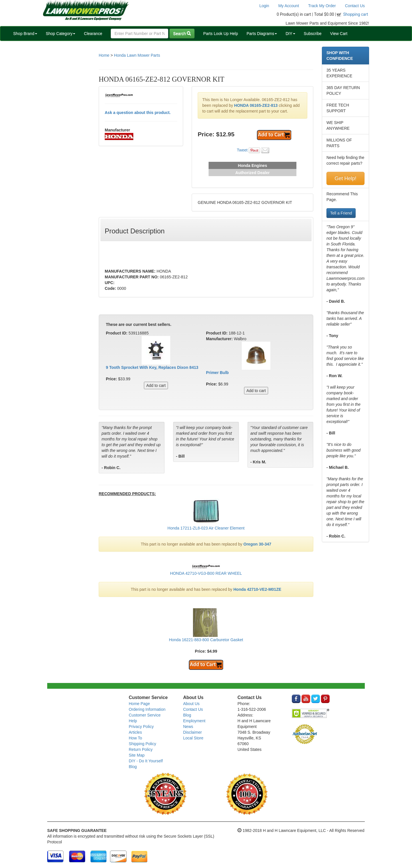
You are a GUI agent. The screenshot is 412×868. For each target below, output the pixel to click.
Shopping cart (356, 14)
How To (135, 738)
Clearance (93, 34)
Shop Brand (25, 34)
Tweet (242, 150)
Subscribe (313, 34)
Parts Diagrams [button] (262, 34)
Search (182, 34)
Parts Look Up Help (220, 34)
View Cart (339, 34)
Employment (194, 721)
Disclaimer (192, 732)
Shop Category (61, 34)
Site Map (137, 755)
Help (133, 721)
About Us (191, 704)
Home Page (139, 704)
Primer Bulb (217, 373)
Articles (135, 732)
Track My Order (322, 6)
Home (104, 55)
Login (264, 6)
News (188, 727)
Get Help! (345, 178)
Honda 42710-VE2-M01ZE (257, 589)
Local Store (193, 738)
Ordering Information (147, 709)
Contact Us (355, 6)
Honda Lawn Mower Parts (137, 55)
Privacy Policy (141, 727)
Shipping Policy (142, 744)
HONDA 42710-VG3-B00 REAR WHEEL (206, 573)
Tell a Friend (341, 213)
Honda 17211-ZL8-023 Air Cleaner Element (206, 528)
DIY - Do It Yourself (146, 761)
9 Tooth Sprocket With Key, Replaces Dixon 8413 (152, 367)
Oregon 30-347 (257, 544)
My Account (289, 6)
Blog (133, 767)
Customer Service (145, 715)
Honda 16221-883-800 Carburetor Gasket (206, 640)
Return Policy (141, 749)
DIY (290, 34)
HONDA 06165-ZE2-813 (256, 105)
